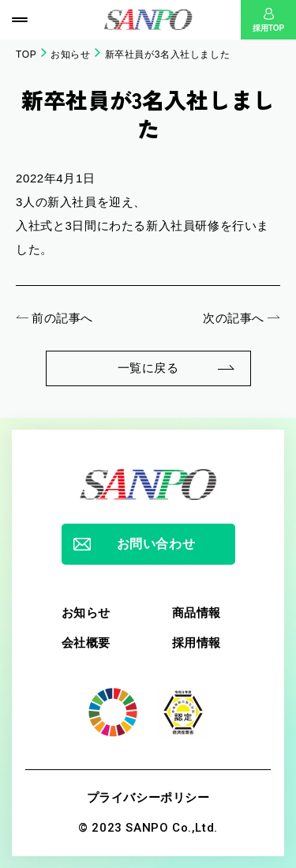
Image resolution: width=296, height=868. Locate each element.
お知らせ (70, 54)
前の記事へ (62, 318)
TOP (26, 54)
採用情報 (197, 643)
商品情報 (197, 612)
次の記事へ (234, 318)
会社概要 (86, 643)
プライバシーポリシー (148, 797)
